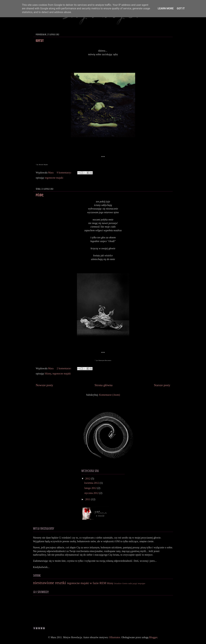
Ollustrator (114, 637)
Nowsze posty (44, 385)
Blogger (153, 637)
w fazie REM (98, 583)
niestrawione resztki (49, 583)
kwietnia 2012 (92, 483)
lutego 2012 (91, 488)
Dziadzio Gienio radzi (123, 583)
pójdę (40, 195)
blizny (48, 374)
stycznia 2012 (92, 493)
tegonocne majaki (54, 178)
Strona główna (104, 385)
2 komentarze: (64, 368)
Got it (181, 8)
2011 (88, 499)
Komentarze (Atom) (110, 395)
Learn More (166, 8)
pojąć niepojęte (139, 583)
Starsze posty (162, 385)
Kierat (40, 41)
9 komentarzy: (65, 173)
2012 (88, 479)
